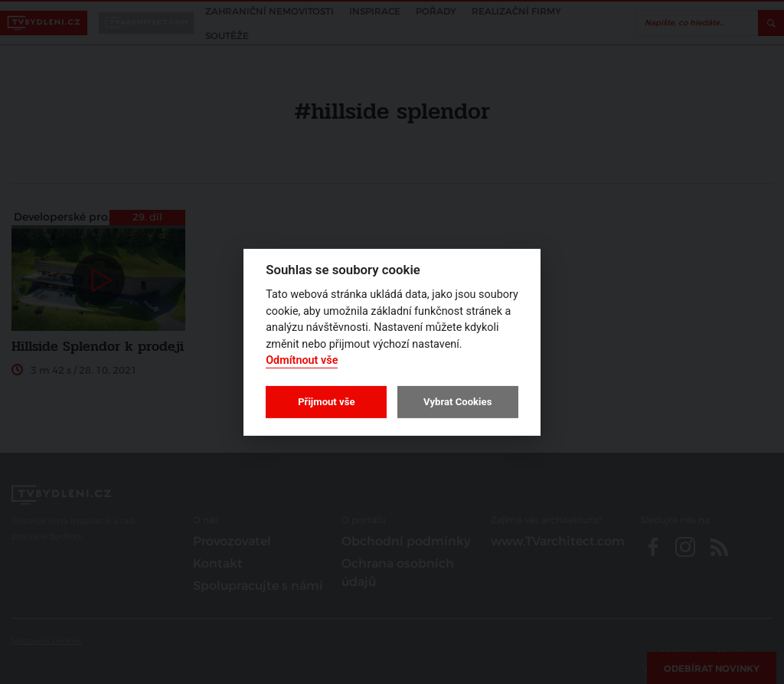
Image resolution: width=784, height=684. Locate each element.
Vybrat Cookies (457, 402)
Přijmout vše (326, 402)
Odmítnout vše (302, 360)
